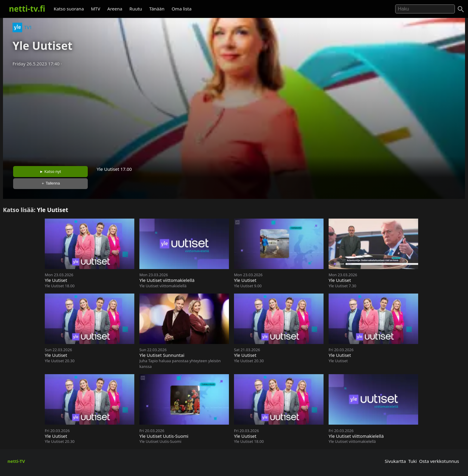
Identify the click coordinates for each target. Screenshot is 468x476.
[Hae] (425, 9)
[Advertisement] (234, 114)
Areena (115, 9)
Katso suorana (69, 9)
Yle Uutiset (53, 210)
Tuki (413, 461)
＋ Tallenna (50, 183)
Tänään (157, 9)
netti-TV (16, 461)
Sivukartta (395, 461)
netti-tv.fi (27, 9)
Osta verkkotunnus (439, 461)
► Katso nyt (50, 171)
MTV (96, 9)
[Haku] (461, 9)
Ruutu (136, 9)
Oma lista (182, 9)
